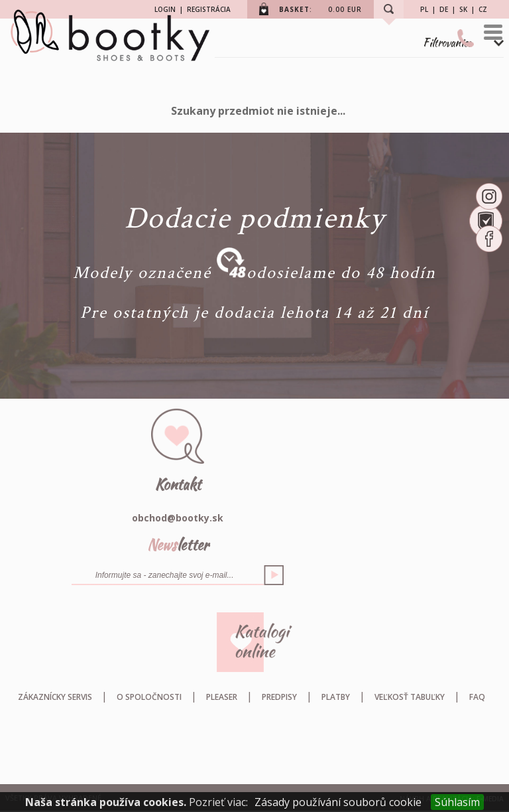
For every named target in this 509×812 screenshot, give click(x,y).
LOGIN (165, 9)
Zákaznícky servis (55, 697)
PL (424, 9)
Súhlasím (457, 802)
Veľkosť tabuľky (410, 697)
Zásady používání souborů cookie (338, 802)
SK (463, 9)
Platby (336, 697)
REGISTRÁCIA (209, 9)
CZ (483, 9)
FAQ (477, 697)
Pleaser (222, 697)
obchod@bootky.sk (178, 518)
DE (444, 9)
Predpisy (279, 697)
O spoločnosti (149, 697)
